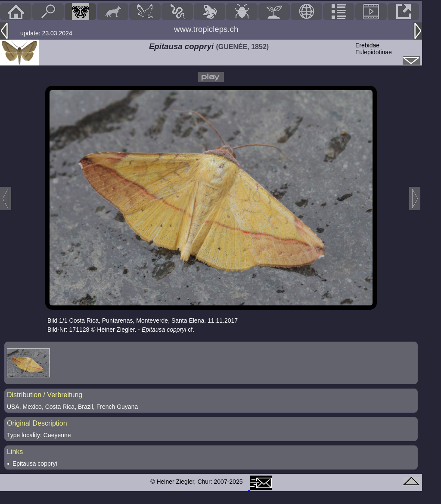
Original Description (37, 423)
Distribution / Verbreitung (45, 395)
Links (15, 452)
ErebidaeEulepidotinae (374, 49)
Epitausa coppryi (35, 464)
